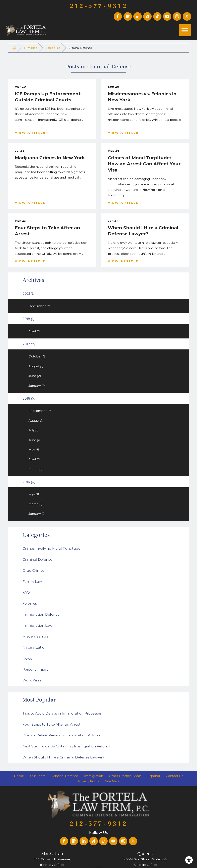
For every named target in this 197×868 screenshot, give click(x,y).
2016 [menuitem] (29, 398)
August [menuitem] (36, 366)
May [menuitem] (34, 450)
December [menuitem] (39, 306)
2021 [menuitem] (28, 293)
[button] (189, 860)
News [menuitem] (27, 658)
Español (154, 776)
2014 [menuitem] (29, 482)
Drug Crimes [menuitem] (34, 571)
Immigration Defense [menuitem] (41, 614)
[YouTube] (167, 16)
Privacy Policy (89, 781)
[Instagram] (177, 16)
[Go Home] (14, 48)
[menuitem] (19, 776)
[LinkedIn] (138, 16)
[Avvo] (147, 16)
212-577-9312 (99, 6)
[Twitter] (187, 16)
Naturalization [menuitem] (35, 647)
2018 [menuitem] (29, 319)
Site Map (112, 781)
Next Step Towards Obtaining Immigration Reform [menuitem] (66, 746)
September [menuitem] (40, 411)
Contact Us (174, 776)
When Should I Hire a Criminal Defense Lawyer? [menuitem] (63, 757)
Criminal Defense (65, 776)
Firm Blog (31, 48)
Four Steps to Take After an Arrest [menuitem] (52, 724)
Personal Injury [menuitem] (35, 669)
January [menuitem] (37, 386)
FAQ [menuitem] (26, 592)
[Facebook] (118, 16)
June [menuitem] (35, 376)
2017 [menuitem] (29, 344)
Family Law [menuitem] (32, 582)
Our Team (38, 776)
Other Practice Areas (125, 776)
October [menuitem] (37, 356)
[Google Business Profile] (128, 16)
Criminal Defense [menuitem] (37, 559)
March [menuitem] (35, 469)
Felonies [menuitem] (30, 603)
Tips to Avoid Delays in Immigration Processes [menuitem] (62, 713)
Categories (53, 48)
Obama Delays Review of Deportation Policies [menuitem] (61, 735)
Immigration (94, 776)
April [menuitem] (34, 331)
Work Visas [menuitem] (32, 680)
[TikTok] (157, 16)
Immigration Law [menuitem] (37, 625)
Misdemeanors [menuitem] (35, 636)
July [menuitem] (33, 430)
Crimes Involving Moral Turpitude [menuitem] (51, 548)
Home (19, 776)
